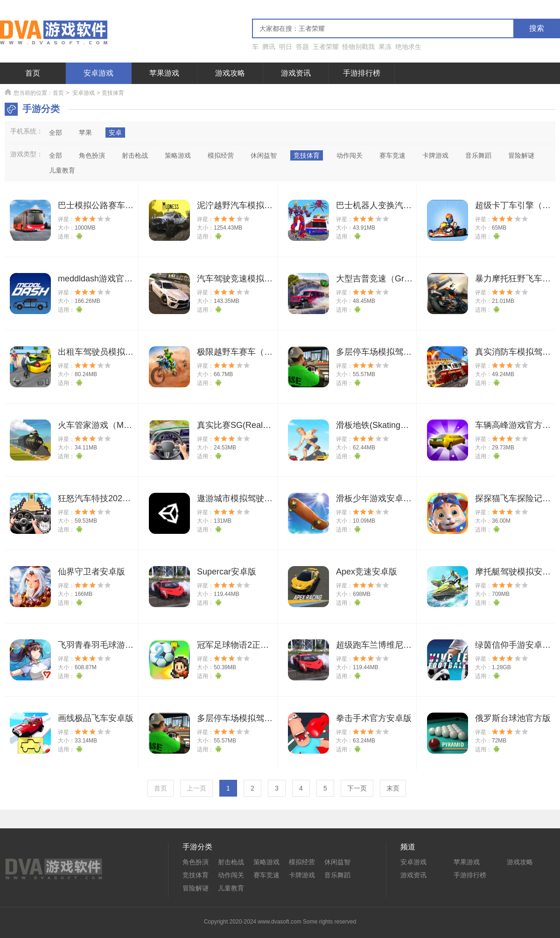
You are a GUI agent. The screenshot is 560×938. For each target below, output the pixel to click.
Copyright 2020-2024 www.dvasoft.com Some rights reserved (280, 922)
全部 (56, 133)
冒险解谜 (196, 888)
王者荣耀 (326, 47)
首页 (33, 73)
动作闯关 (231, 875)
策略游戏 (266, 862)
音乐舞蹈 (337, 875)
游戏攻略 (230, 73)
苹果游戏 (164, 73)
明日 (286, 47)
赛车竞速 (266, 875)
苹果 (85, 133)
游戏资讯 (296, 73)
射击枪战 (231, 862)
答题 (302, 47)
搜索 (537, 28)
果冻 (385, 47)
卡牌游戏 (302, 875)
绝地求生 (408, 47)
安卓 (115, 133)
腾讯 (269, 47)
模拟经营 (302, 862)
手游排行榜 (362, 73)
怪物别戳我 (358, 47)
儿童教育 (231, 888)
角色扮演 (196, 862)
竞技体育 (196, 875)
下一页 (357, 788)
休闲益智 (337, 862)
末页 (393, 788)
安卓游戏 (98, 73)
